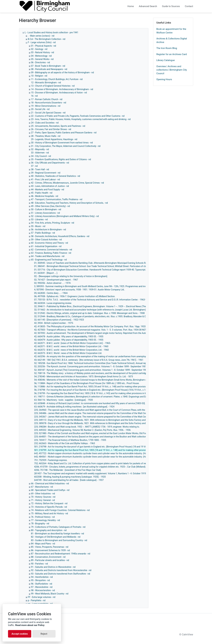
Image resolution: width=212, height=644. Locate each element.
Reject (44, 634)
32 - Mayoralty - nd (40, 149)
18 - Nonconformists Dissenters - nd (49, 103)
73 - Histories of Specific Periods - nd (49, 507)
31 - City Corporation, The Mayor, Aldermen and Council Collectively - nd (66, 146)
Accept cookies (20, 634)
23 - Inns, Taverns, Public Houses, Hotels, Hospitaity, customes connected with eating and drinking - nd (81, 119)
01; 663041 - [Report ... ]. (46, 273)
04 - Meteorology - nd (41, 56)
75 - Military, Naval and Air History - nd (50, 513)
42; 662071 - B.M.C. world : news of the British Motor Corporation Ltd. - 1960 (71, 346)
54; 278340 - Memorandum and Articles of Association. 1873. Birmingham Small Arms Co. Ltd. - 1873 (84, 377)
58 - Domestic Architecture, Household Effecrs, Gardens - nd (60, 236)
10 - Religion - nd (39, 76)
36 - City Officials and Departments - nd (50, 163)
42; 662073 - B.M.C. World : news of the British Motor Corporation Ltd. (68, 353)
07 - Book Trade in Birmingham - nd (48, 66)
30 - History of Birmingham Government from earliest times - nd (62, 143)
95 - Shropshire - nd (40, 580)
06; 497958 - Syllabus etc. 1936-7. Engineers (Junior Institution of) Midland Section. (75, 296)
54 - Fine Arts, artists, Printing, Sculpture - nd (53, 223)
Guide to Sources (171, 6)
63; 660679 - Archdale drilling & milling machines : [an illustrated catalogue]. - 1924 (74, 407)
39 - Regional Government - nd (46, 173)
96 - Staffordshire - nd (42, 584)
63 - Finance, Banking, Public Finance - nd (51, 253)
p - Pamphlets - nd (37, 600)
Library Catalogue (166, 60)
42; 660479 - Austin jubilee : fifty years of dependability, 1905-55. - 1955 (69, 340)
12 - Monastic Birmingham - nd (46, 83)
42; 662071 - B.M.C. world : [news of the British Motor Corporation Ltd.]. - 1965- (72, 343)
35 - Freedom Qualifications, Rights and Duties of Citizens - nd (61, 159)
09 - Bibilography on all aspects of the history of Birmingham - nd (63, 72)
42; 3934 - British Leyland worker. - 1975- (54, 323)
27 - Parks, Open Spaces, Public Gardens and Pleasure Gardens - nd (64, 133)
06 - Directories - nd (40, 62)
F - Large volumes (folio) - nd (42, 42)
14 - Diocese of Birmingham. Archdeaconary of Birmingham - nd (62, 89)
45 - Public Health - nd (42, 193)
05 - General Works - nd (42, 59)
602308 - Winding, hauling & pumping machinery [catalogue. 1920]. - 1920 (70, 477)
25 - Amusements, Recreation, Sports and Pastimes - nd (58, 126)
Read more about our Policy (30, 625)
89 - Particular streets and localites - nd (50, 560)
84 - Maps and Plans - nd (43, 544)
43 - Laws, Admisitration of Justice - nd (50, 186)
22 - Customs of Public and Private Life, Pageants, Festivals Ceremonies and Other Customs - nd (78, 116)
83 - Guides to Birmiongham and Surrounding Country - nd (59, 540)
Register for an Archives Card (172, 54)
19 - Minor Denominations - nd (46, 106)
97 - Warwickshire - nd (42, 587)
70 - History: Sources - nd (43, 497)
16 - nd (34, 96)
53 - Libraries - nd (39, 219)
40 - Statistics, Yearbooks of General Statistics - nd (56, 176)
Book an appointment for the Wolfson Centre (171, 31)
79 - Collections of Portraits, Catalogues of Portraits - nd (58, 527)
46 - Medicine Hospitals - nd (45, 196)
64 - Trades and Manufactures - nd (48, 256)
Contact (189, 6)
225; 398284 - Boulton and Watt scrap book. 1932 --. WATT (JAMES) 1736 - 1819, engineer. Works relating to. (87, 427)
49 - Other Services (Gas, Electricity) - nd (51, 206)
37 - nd (34, 166)
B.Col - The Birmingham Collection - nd (47, 39)
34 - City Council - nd (41, 156)
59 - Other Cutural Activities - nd (46, 240)
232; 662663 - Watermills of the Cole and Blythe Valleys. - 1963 (65, 443)
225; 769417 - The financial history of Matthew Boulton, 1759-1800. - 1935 (70, 440)
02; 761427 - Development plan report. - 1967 (56, 280)
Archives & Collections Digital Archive (172, 40)
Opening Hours (164, 79)
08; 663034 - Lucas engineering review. (53, 303)
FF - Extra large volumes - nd (42, 597)
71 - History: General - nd (43, 500)
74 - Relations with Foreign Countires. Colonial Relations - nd (60, 510)
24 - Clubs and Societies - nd (45, 123)
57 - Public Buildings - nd (43, 233)
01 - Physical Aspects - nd (44, 46)
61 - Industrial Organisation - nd (46, 246)
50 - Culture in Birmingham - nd (46, 209)
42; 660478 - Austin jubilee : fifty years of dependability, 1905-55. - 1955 (69, 337)
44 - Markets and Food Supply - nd (48, 190)
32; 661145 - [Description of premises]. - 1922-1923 (59, 320)
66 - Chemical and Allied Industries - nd (50, 484)
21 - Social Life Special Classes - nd (48, 113)
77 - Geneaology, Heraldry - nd (46, 520)
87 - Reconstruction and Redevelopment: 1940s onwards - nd (61, 554)
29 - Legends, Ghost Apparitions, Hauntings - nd (54, 139)
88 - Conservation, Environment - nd (48, 557)
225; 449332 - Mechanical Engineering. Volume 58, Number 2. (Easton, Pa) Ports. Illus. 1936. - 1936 (82, 430)
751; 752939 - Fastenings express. (51, 460)
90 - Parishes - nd (39, 564)
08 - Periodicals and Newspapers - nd (49, 69)
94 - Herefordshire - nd (42, 577)
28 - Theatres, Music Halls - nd (46, 136)
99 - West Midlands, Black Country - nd (50, 594)
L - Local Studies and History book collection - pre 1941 (52, 32)
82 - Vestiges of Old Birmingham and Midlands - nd (56, 537)
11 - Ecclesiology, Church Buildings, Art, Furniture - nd (57, 79)
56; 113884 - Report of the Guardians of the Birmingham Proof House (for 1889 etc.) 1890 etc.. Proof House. (87, 383)
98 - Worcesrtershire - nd (43, 590)
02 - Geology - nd (39, 49)
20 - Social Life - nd (40, 109)
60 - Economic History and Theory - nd (50, 243)
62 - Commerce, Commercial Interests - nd (52, 250)
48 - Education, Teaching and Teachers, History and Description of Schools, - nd (69, 203)
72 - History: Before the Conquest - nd (49, 503)
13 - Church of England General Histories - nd (53, 86)
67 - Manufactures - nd (42, 487)
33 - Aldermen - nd (40, 153)
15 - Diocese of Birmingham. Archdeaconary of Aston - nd (59, 93)
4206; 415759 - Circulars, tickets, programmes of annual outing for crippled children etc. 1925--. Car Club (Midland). (90, 467)
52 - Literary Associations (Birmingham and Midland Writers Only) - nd (65, 216)
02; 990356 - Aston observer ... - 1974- (53, 283)
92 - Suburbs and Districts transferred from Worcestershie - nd (61, 570)
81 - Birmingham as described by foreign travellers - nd (58, 534)
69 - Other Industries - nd (43, 494)
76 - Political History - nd (43, 517)
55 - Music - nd (38, 226)
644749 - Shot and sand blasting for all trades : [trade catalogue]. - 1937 (69, 480)
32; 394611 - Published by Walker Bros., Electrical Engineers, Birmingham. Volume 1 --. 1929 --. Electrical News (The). (91, 306)
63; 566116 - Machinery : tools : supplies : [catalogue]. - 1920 (64, 400)
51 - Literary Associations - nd (46, 213)
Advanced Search (148, 6)
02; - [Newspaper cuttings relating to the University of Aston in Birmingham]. (71, 276)
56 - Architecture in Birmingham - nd (49, 230)
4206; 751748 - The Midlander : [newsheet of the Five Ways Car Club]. (68, 470)
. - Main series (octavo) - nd (41, 36)
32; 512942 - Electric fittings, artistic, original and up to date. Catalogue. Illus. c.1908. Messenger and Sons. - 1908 (89, 313)
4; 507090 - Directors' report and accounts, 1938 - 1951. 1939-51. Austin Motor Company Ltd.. (80, 290)
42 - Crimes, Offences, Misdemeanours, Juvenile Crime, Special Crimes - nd (67, 183)
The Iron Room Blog (167, 48)
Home (131, 6)
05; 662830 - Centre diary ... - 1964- (51, 293)
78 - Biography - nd (40, 524)
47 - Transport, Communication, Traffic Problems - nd (57, 199)
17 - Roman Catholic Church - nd (47, 99)
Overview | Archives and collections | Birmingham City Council (172, 70)
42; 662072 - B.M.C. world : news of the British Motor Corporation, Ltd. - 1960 (71, 350)
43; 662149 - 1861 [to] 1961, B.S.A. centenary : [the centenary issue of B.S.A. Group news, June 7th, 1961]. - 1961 (89, 360)
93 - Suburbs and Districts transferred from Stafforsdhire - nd (61, 574)
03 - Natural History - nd (43, 52)
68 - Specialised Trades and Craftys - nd (50, 490)
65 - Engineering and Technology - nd (49, 260)
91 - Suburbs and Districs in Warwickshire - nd (53, 567)
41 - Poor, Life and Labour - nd (46, 179)
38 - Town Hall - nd (40, 169)
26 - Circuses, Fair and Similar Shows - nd (51, 129)
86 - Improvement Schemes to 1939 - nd (51, 550)
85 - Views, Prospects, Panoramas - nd (50, 547)
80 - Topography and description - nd (49, 530)
